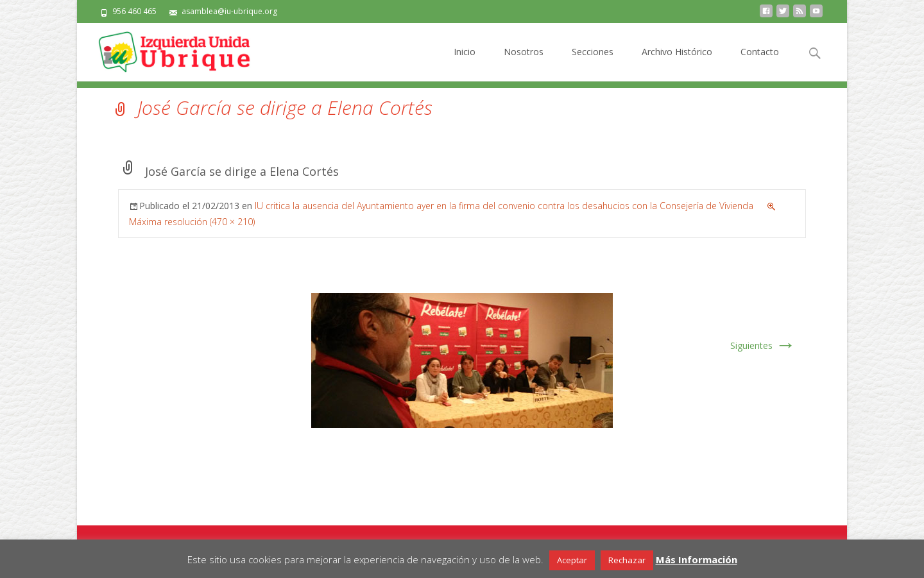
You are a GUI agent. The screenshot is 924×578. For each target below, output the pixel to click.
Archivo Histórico (677, 63)
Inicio (465, 63)
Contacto (760, 63)
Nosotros (524, 63)
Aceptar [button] (572, 560)
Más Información (697, 559)
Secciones (593, 63)
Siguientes (763, 345)
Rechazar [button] (627, 560)
